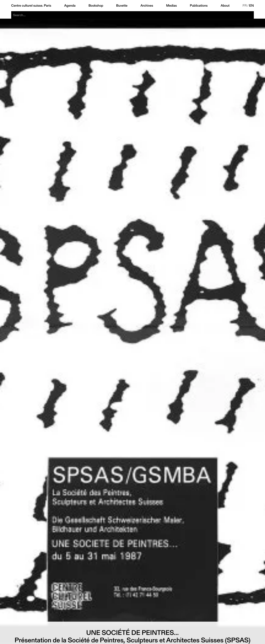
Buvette (122, 6)
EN (252, 6)
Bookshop (96, 6)
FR (245, 6)
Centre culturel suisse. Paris (31, 6)
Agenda (70, 6)
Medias (171, 6)
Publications (199, 6)
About (225, 6)
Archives (147, 6)
